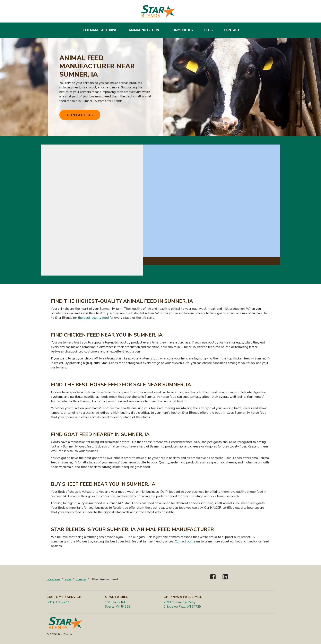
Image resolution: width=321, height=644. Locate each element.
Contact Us (80, 115)
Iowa (68, 579)
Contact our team (187, 541)
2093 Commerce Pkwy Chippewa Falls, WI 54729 (182, 604)
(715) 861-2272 (58, 602)
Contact (232, 30)
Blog (209, 30)
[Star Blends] (158, 11)
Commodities (182, 30)
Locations (53, 579)
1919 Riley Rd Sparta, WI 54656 (118, 604)
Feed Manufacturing (99, 30)
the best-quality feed (93, 318)
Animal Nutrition (144, 30)
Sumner (81, 579)
